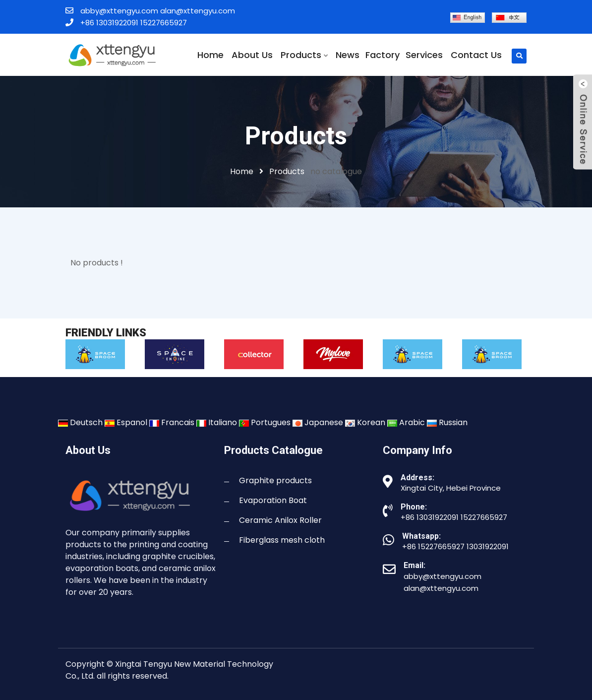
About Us (252, 55)
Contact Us (476, 55)
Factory (383, 55)
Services (424, 55)
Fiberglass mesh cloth (282, 540)
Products (304, 55)
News (348, 55)
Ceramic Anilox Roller (280, 520)
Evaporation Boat (273, 500)
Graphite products (275, 480)
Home (210, 55)
